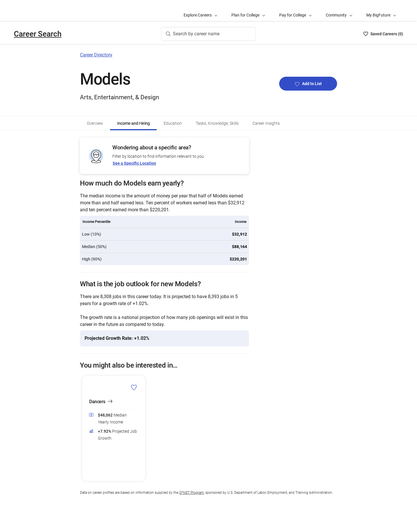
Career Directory (96, 55)
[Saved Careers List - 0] (383, 34)
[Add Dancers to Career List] (134, 387)
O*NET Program (192, 493)
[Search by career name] (209, 34)
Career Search (38, 34)
